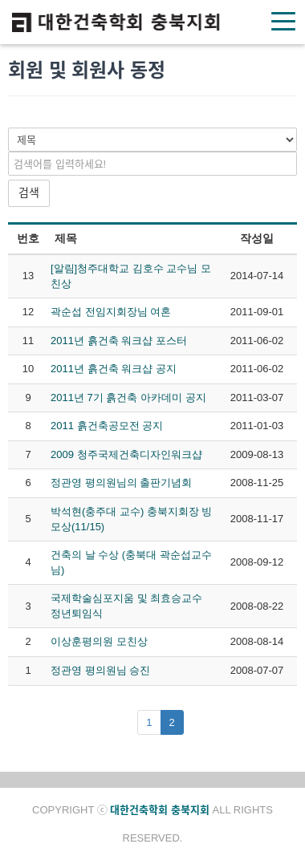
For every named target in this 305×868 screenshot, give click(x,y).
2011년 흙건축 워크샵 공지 (114, 369)
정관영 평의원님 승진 (100, 670)
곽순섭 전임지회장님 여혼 (111, 312)
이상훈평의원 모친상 (99, 641)
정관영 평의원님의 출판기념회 (121, 483)
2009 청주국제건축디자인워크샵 (126, 454)
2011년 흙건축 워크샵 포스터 (119, 341)
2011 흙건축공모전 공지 (107, 426)
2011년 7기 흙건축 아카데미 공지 (128, 397)
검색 (29, 193)
